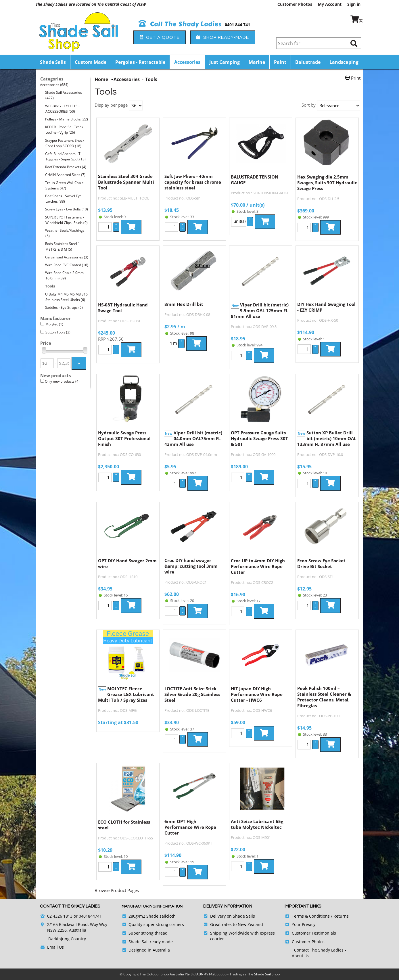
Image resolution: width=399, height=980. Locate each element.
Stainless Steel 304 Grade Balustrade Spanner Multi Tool (126, 182)
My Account (330, 4)
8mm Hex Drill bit (184, 304)
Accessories (187, 62)
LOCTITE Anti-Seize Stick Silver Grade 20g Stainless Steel (192, 694)
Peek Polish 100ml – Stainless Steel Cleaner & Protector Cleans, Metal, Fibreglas (324, 697)
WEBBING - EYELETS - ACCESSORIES (63, 109)
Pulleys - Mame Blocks (67, 119)
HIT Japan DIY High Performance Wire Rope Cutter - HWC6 (257, 694)
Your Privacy (304, 924)
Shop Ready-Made (223, 37)
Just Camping (225, 62)
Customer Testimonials (314, 933)
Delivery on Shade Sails (233, 916)
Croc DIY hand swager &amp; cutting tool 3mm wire (191, 566)
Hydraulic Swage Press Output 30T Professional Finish (124, 438)
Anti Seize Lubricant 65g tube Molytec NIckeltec (257, 824)
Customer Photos (295, 4)
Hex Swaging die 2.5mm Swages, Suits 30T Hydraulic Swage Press (327, 183)
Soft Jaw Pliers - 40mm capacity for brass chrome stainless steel (193, 182)
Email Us (55, 947)
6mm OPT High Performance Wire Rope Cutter (190, 827)
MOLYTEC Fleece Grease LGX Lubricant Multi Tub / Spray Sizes (126, 694)
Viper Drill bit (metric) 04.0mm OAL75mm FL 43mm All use (193, 438)
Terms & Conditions (311, 916)
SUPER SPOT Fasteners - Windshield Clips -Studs (67, 220)
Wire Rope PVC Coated (67, 265)
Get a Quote (160, 37)
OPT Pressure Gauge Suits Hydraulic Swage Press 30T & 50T (259, 438)
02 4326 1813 (60, 916)
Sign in (354, 4)
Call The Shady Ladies (180, 24)
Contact (302, 950)
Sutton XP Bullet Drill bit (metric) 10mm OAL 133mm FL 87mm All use (327, 438)
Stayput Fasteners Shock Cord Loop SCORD (65, 143)
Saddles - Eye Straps (64, 307)
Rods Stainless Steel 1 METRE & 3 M (63, 246)
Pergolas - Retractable (140, 62)
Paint (280, 62)
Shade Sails (53, 62)
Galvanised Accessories (67, 257)
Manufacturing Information (152, 906)
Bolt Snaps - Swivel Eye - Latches (65, 199)
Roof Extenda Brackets (66, 167)
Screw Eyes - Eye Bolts (67, 209)
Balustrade (308, 62)
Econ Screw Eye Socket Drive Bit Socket (321, 563)
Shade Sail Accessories (64, 95)
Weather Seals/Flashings (65, 233)
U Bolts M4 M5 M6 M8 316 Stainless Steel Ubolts (67, 297)
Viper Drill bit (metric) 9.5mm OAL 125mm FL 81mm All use (260, 310)
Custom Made (91, 62)
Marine (257, 62)
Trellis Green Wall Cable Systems (65, 185)
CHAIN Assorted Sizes (65, 175)
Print (356, 78)
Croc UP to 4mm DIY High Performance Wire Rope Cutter (258, 566)
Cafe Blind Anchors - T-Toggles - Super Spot (66, 156)
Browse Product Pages (117, 890)
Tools (50, 286)
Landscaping (344, 62)
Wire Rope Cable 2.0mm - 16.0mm (66, 275)
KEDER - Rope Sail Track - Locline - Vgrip (65, 130)
